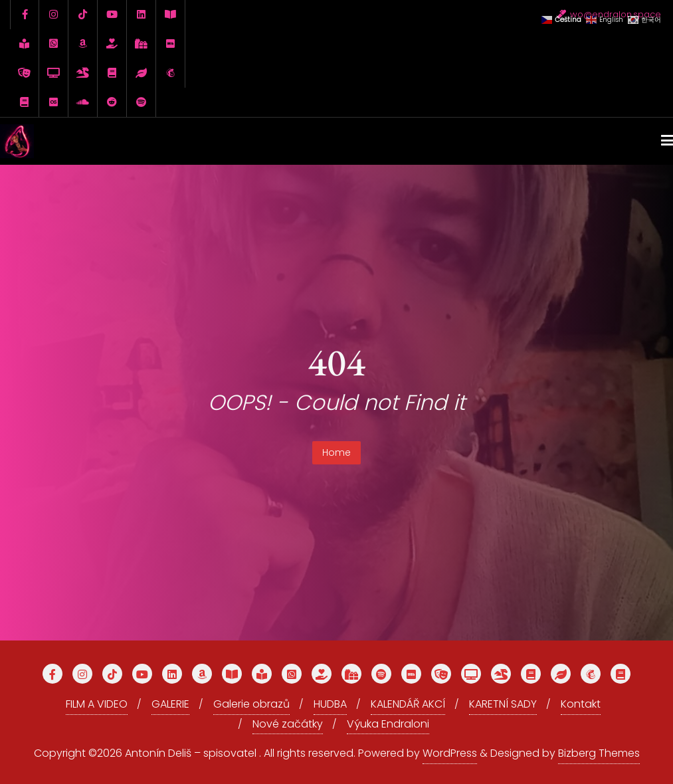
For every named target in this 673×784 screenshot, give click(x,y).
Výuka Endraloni (388, 724)
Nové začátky (288, 724)
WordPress (450, 753)
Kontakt (581, 704)
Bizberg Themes (599, 753)
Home (336, 452)
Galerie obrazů (251, 704)
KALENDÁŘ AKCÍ (408, 704)
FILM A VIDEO (97, 704)
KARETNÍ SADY (503, 704)
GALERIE (170, 704)
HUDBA (330, 704)
